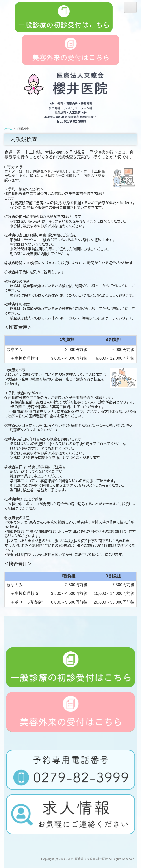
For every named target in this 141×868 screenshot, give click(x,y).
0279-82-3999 (75, 121)
